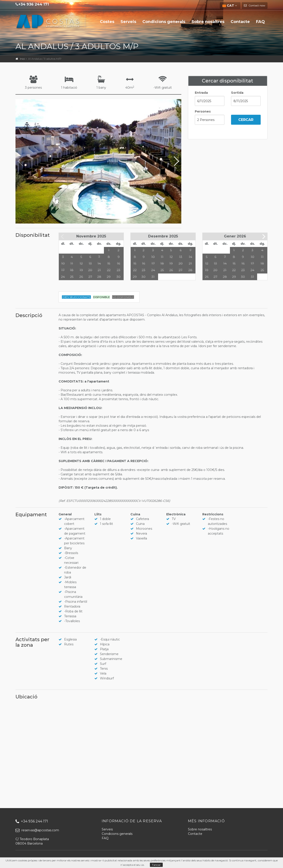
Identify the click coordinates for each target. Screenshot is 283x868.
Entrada (201, 93)
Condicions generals (164, 22)
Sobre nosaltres (208, 22)
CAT (229, 6)
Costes (107, 22)
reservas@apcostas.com (37, 830)
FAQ (260, 22)
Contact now (257, 5)
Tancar (156, 865)
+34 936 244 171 (34, 4)
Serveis (128, 22)
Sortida (237, 93)
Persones (203, 111)
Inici (22, 59)
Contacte (240, 22)
